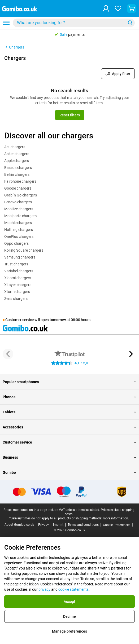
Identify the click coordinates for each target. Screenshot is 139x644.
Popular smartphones (69, 382)
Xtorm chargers (17, 292)
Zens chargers (16, 299)
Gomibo (69, 472)
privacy (44, 589)
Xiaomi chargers (18, 278)
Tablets (69, 412)
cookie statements (73, 589)
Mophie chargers (18, 223)
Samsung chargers (20, 257)
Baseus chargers (18, 168)
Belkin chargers (17, 174)
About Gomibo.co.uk (19, 525)
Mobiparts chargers (20, 216)
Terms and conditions (83, 525)
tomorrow (58, 320)
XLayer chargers (18, 285)
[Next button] (131, 354)
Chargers (14, 47)
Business (69, 457)
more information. (116, 518)
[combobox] (74, 23)
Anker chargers (17, 154)
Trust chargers (16, 264)
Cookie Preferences (117, 525)
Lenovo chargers (18, 202)
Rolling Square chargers (24, 250)
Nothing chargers (19, 230)
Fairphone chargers (20, 181)
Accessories (69, 427)
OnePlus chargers (19, 236)
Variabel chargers (19, 271)
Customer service (69, 442)
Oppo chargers (16, 243)
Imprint (58, 525)
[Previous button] (8, 354)
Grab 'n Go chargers (21, 195)
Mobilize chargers (19, 209)
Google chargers (18, 188)
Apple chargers (17, 161)
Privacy (44, 525)
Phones (69, 397)
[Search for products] (70, 23)
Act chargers (15, 147)
